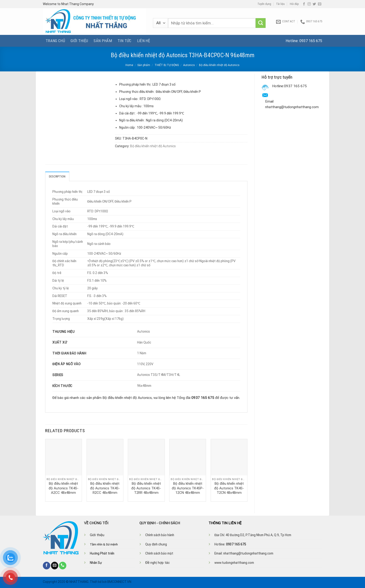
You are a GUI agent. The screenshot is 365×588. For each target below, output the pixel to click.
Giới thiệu (79, 41)
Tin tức (124, 41)
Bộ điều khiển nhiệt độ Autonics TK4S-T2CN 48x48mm (229, 488)
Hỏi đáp (294, 4)
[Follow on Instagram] (309, 4)
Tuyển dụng (264, 4)
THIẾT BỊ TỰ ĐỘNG (167, 65)
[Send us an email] (320, 4)
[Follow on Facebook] (304, 4)
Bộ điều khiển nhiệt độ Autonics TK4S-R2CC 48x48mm (105, 488)
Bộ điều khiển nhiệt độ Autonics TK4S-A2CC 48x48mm (64, 488)
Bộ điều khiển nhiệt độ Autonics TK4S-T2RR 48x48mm (146, 488)
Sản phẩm (103, 41)
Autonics (189, 65)
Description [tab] (57, 177)
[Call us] (63, 565)
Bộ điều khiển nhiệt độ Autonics (219, 65)
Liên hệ (144, 41)
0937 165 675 (311, 41)
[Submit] (261, 23)
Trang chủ (55, 41)
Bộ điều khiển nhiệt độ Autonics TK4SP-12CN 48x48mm (188, 488)
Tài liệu (280, 4)
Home (129, 65)
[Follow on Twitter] (314, 4)
